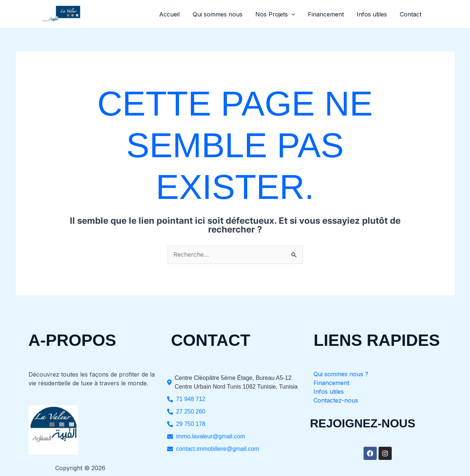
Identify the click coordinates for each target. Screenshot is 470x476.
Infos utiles (374, 14)
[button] (296, 14)
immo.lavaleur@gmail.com (210, 436)
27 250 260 (191, 411)
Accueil (176, 14)
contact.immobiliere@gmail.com (217, 449)
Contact (411, 14)
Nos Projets (279, 14)
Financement (329, 14)
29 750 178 (191, 424)
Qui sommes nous (223, 14)
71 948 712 (191, 399)
